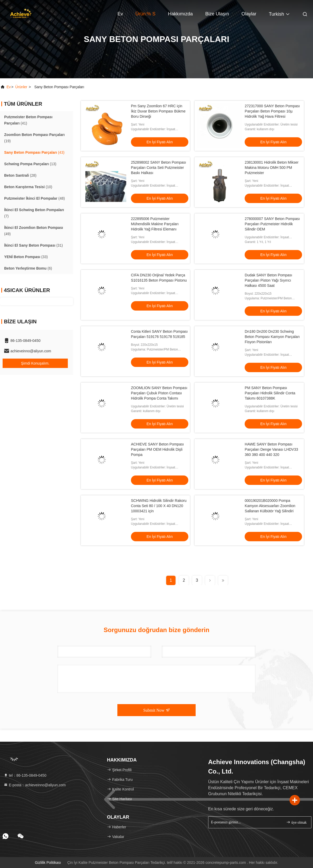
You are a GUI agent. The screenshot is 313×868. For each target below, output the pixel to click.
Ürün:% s (145, 14)
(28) (20, 175)
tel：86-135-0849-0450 (25, 775)
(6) (28, 268)
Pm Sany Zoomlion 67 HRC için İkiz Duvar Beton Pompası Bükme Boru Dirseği (158, 111)
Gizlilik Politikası (48, 863)
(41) (28, 120)
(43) (34, 152)
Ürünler (21, 87)
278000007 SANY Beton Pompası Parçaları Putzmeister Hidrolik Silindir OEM (272, 224)
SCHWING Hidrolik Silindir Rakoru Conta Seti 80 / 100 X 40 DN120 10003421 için (159, 506)
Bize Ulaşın (217, 14)
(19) (34, 138)
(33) (26, 257)
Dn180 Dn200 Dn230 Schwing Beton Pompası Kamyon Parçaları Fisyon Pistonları (272, 337)
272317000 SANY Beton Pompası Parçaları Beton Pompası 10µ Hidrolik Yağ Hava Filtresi (272, 111)
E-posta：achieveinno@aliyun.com (35, 785)
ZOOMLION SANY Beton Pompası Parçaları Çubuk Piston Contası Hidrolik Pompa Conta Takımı (159, 393)
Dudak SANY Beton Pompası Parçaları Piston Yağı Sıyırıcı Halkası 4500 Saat (268, 280)
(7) (34, 213)
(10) (28, 187)
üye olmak (296, 822)
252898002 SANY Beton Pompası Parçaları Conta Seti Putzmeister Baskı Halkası (158, 168)
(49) (34, 231)
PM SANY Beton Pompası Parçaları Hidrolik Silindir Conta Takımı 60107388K (270, 393)
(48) (35, 198)
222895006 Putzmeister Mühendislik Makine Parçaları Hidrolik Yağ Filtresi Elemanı (155, 224)
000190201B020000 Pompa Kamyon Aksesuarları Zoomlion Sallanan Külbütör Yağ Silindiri (270, 506)
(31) (34, 245)
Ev (120, 14)
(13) (30, 164)
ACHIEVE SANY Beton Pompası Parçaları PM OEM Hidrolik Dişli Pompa (157, 449)
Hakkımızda (180, 14)
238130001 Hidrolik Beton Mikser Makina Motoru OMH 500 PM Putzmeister (272, 168)
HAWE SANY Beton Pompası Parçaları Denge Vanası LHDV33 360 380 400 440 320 (271, 449)
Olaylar (249, 14)
